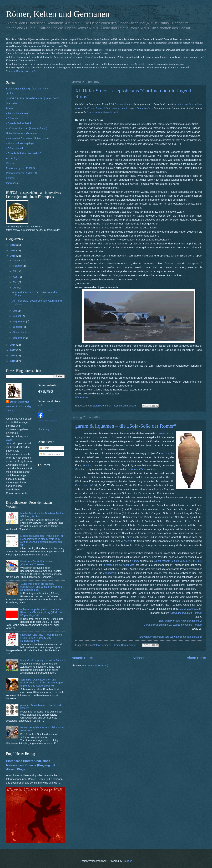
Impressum (12, 183)
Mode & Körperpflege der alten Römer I (42, 660)
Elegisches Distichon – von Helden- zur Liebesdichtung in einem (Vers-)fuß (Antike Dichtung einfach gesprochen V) (42, 540)
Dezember (19, 338)
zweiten (189, 104)
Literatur (11, 178)
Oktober (18, 327)
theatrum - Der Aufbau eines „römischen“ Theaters (36, 563)
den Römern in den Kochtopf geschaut (180, 621)
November (19, 332)
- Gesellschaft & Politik (19, 123)
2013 (13, 245)
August (17, 316)
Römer (10, 108)
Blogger (127, 861)
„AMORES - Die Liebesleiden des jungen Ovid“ (32, 98)
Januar (17, 260)
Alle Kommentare (51, 454)
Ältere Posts (196, 658)
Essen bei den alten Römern (186, 613)
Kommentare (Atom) (97, 666)
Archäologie (13, 158)
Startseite (140, 658)
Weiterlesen (82, 397)
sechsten (97, 108)
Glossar (10, 163)
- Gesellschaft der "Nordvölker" (23, 153)
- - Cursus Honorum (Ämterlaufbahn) (27, 128)
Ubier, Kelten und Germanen (22, 133)
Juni (16, 288)
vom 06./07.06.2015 (191, 561)
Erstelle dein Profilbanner (49, 421)
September (19, 322)
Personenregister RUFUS (20, 168)
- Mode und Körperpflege (20, 143)
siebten (107, 108)
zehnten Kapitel (143, 108)
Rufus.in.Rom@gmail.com (21, 71)
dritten (198, 104)
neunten (125, 108)
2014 (13, 250)
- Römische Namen (17, 113)
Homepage (44, 429)
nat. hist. (89, 485)
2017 (13, 350)
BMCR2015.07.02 (190, 609)
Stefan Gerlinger (19, 402)
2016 (13, 345)
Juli (15, 311)
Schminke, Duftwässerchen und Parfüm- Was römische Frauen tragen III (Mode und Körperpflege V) (42, 683)
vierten (79, 108)
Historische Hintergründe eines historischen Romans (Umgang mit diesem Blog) (31, 765)
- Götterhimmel (14, 148)
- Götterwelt (13, 118)
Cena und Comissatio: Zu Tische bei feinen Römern (173, 625)
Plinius (79, 485)
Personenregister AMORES (21, 173)
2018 (13, 356)
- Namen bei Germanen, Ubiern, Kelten (28, 138)
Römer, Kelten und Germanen (58, 14)
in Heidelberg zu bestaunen (119, 565)
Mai (15, 282)
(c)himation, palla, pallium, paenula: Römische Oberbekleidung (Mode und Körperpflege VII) (42, 612)
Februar (18, 266)
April (16, 277)
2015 (13, 256)
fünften (88, 108)
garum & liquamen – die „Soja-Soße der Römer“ (126, 426)
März (16, 271)
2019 (13, 361)
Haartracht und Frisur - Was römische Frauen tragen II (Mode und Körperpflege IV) (41, 638)
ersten (180, 104)
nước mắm (167, 453)
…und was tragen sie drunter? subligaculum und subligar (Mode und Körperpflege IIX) (41, 587)
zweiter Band (123, 104)
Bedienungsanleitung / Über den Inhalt (28, 89)
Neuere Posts (82, 658)
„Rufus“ (10, 93)
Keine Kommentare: (126, 406)
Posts (45, 448)
